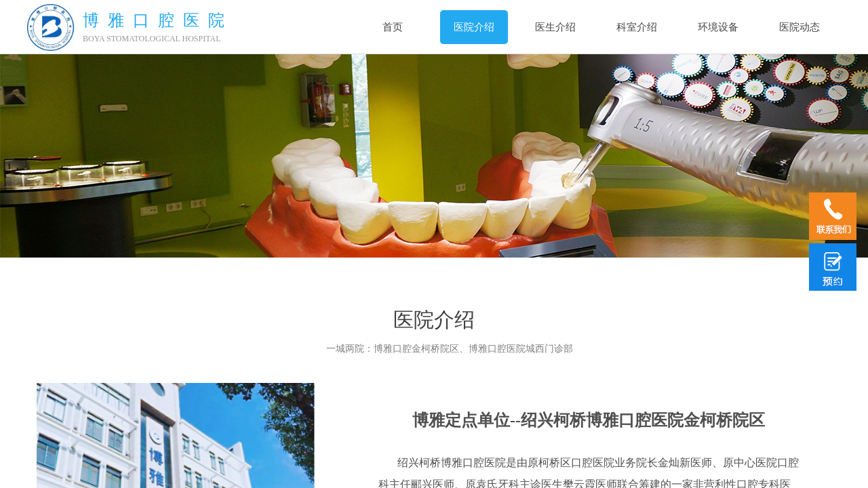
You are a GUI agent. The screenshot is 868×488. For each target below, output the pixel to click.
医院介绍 (474, 27)
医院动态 (800, 27)
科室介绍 (637, 27)
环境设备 (718, 27)
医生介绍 (555, 27)
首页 (393, 27)
